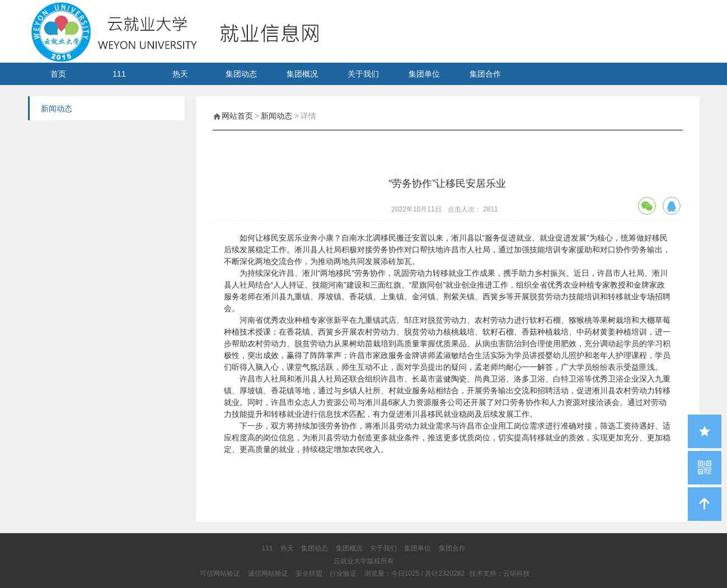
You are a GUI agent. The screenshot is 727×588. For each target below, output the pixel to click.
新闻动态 (276, 116)
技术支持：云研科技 (500, 573)
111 (119, 74)
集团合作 (485, 74)
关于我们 (363, 74)
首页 (58, 74)
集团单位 (424, 74)
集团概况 (302, 74)
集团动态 (241, 74)
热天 (180, 74)
